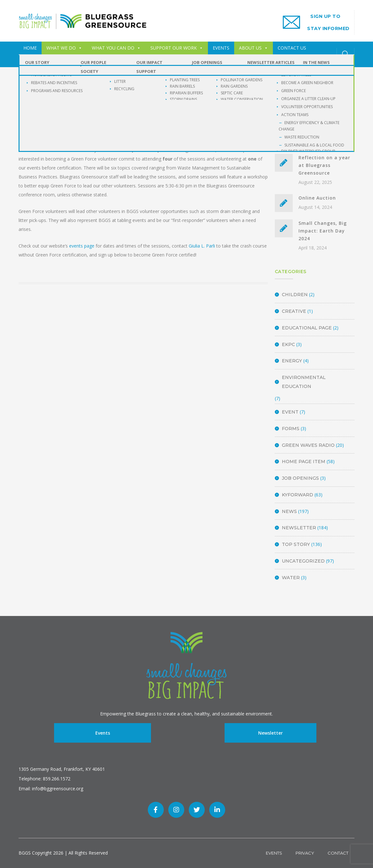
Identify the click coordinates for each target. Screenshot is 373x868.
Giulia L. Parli (202, 246)
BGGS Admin (88, 131)
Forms (291, 429)
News (289, 511)
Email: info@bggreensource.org (51, 789)
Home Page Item (304, 462)
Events (103, 733)
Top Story (296, 544)
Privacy (305, 853)
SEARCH (345, 106)
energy (292, 361)
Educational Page (307, 328)
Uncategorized (303, 561)
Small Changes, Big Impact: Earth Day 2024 (323, 231)
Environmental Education (304, 382)
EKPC (288, 344)
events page (82, 246)
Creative (294, 311)
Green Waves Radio (308, 445)
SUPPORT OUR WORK (177, 48)
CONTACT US (292, 48)
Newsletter (299, 528)
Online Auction (317, 198)
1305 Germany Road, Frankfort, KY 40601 (62, 769)
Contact (338, 853)
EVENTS (221, 48)
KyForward (298, 495)
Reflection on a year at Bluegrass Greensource (324, 165)
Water (291, 578)
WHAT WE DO (64, 48)
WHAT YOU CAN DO (116, 48)
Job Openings (300, 478)
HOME (30, 48)
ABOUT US (254, 48)
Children (295, 295)
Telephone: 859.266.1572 (44, 779)
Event (290, 412)
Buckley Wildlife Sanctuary (58, 61)
